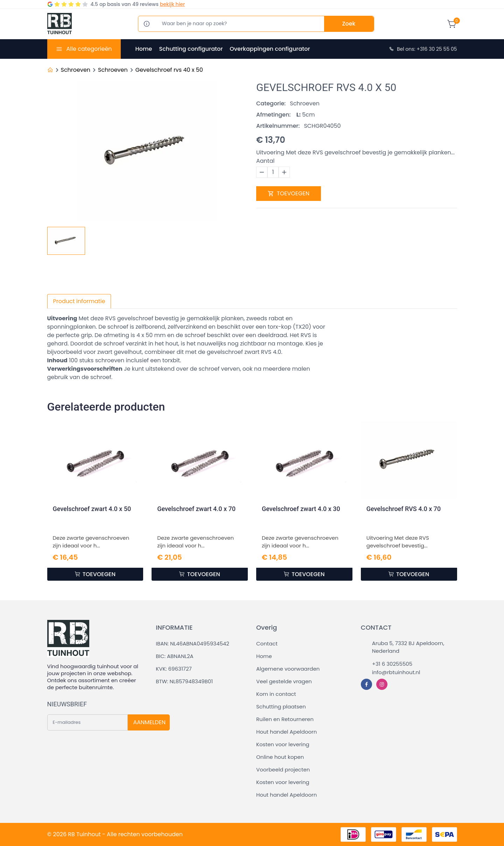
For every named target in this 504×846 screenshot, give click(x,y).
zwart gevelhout (120, 352)
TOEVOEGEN (289, 193)
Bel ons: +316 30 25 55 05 (423, 49)
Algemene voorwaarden (288, 669)
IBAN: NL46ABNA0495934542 (192, 644)
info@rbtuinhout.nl (396, 672)
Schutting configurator (191, 49)
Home (144, 49)
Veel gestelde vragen (284, 681)
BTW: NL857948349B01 (184, 681)
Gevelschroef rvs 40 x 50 (169, 70)
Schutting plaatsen (281, 707)
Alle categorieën (89, 49)
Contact (267, 644)
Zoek (349, 24)
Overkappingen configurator (270, 49)
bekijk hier (172, 4)
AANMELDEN (149, 722)
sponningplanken (72, 327)
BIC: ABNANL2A (174, 656)
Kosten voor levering (283, 744)
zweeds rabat (265, 318)
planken (232, 318)
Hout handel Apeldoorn (286, 732)
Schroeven (76, 70)
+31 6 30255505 (392, 664)
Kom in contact (276, 694)
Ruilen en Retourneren (285, 719)
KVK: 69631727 (174, 669)
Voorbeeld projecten (283, 770)
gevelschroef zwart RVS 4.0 (244, 352)
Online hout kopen (280, 757)
